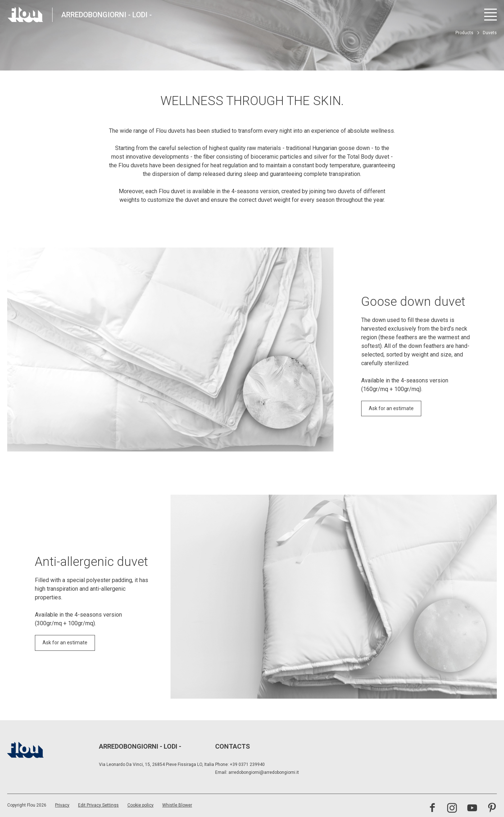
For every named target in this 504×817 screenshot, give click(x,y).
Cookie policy (140, 805)
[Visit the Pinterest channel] (492, 809)
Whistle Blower (177, 805)
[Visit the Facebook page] (432, 809)
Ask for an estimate (391, 408)
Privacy (62, 805)
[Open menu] (491, 15)
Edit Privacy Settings (98, 805)
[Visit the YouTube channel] (472, 809)
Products (464, 33)
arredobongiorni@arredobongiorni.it (264, 772)
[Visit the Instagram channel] (452, 809)
